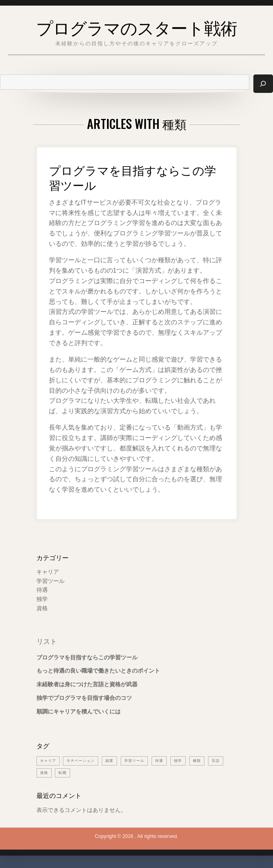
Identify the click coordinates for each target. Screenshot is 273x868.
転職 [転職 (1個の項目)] (64, 773)
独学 (42, 600)
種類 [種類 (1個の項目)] (206, 761)
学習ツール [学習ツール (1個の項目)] (141, 761)
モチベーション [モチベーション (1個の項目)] (84, 761)
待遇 (42, 591)
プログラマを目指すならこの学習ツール (133, 177)
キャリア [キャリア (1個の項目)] (49, 761)
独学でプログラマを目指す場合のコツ (84, 698)
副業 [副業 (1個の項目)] (114, 761)
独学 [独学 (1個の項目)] (186, 761)
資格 (42, 609)
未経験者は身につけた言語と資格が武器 (87, 685)
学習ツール (51, 581)
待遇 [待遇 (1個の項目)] (167, 761)
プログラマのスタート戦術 (136, 25)
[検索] (263, 84)
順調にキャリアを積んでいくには (79, 712)
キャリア (48, 572)
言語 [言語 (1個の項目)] (226, 761)
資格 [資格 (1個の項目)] (44, 773)
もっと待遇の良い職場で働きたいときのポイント (98, 671)
